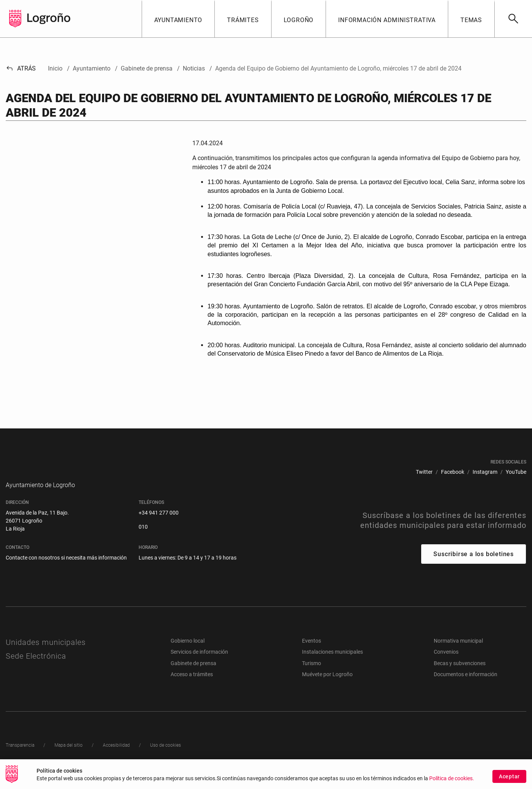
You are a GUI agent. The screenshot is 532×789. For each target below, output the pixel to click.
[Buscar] (513, 19)
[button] (178, 19)
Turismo (312, 675)
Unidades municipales (46, 654)
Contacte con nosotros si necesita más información (66, 569)
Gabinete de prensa (193, 675)
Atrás (21, 68)
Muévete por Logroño (327, 686)
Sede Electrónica (36, 667)
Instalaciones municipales (332, 663)
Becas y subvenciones (460, 675)
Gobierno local (188, 652)
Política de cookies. (452, 779)
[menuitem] (424, 472)
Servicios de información (199, 663)
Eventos (312, 652)
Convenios (446, 663)
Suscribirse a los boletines (474, 565)
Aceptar (509, 776)
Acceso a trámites (192, 686)
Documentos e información (466, 686)
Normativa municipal (458, 652)
